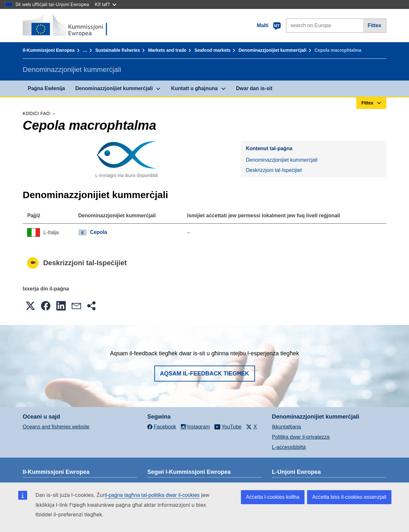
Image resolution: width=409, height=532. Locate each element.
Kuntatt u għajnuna (194, 88)
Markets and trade (167, 50)
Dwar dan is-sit (254, 88)
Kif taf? (106, 4)
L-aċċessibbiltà (289, 447)
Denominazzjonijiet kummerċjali (273, 50)
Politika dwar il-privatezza (301, 437)
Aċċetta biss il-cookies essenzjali (349, 497)
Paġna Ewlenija (46, 88)
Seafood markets (213, 50)
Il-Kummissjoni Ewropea (49, 50)
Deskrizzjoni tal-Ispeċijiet (274, 170)
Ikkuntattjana (286, 427)
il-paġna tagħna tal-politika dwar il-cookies (152, 495)
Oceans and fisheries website (56, 427)
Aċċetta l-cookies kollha (273, 497)
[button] (30, 306)
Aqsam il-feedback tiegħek (205, 374)
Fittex (375, 25)
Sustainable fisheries (118, 50)
